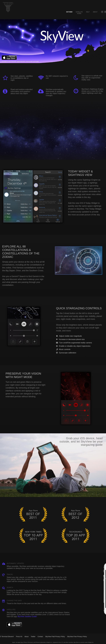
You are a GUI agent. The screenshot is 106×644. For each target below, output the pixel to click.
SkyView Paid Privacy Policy (55, 637)
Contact (40, 637)
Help (88, 12)
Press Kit (19, 637)
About (95, 12)
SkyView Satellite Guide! (27, 616)
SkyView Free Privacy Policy (77, 637)
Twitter (33, 637)
